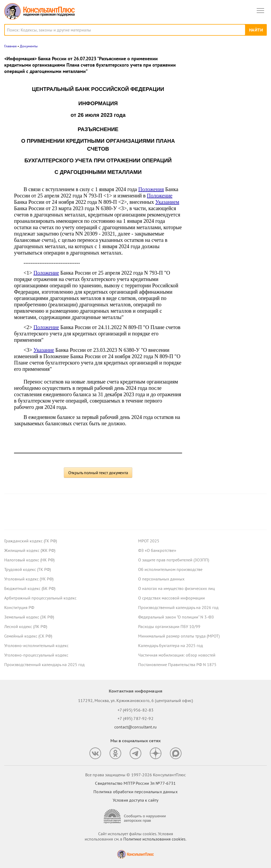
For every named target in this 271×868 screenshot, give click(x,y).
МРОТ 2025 (149, 541)
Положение (160, 196)
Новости (211, 59)
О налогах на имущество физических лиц (177, 588)
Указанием (167, 202)
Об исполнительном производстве (170, 569)
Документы (29, 46)
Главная (10, 46)
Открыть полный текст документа (98, 473)
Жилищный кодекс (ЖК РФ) (30, 550)
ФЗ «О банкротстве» (157, 550)
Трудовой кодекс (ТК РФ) (28, 569)
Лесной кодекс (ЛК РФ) (26, 626)
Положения (151, 189)
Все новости (204, 181)
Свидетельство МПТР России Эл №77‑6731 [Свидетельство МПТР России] (135, 783)
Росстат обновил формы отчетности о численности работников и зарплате (226, 80)
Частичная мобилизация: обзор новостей (177, 655)
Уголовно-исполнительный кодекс (36, 645)
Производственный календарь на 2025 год (44, 664)
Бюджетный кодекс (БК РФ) (30, 588)
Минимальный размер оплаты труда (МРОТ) (179, 636)
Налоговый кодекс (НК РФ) (29, 560)
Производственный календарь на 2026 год (178, 607)
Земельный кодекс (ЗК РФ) (29, 617)
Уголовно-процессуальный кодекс (36, 655)
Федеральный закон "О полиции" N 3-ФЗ (176, 617)
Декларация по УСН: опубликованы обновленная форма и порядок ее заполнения (224, 135)
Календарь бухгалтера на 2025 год (171, 645)
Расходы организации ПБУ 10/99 (169, 626)
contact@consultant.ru (135, 727)
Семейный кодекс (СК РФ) (28, 636)
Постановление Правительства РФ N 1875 (177, 664)
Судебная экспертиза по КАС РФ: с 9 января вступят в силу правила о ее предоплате (225, 164)
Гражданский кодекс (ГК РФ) (31, 541)
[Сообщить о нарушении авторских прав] (135, 816)
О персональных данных (161, 579)
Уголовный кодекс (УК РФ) (29, 579)
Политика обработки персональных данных (135, 792)
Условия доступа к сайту (135, 800)
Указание (44, 350)
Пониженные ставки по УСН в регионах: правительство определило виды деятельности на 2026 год (226, 106)
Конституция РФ (19, 607)
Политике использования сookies (154, 839)
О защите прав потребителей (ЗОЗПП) (174, 560)
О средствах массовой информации (171, 598)
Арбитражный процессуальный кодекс (40, 598)
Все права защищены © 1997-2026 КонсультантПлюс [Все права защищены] (135, 775)
